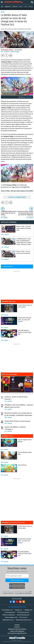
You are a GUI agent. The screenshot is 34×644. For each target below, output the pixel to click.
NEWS (3, 12)
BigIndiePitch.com (8, 620)
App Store (15, 187)
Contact (17, 627)
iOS (2, 7)
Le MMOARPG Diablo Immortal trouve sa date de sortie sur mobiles (9, 213)
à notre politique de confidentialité (23, 593)
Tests (25, 7)
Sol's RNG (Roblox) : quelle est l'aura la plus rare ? (25, 332)
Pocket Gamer (28, 97)
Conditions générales (17, 631)
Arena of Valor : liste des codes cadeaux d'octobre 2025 (24, 228)
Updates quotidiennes (18, 584)
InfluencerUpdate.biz (9, 615)
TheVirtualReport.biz (11, 617)
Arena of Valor (15, 52)
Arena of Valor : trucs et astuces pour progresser (23, 252)
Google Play (26, 187)
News (21, 7)
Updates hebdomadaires (19, 587)
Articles (31, 7)
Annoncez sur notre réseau (17, 629)
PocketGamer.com (7, 610)
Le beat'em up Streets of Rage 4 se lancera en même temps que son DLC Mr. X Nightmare (25, 213)
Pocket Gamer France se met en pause (25, 306)
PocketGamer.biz (10, 612)
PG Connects (23, 617)
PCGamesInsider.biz (23, 612)
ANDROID (8, 7)
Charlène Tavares (8, 50)
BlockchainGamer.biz (23, 615)
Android (7, 52)
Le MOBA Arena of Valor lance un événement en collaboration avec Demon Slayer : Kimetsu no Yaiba (24, 242)
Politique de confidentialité (17, 633)
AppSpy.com (19, 610)
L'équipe (17, 625)
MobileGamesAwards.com (24, 620)
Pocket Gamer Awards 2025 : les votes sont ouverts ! (24, 320)
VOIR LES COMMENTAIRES (17, 197)
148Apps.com (28, 610)
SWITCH (15, 7)
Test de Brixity (22, 465)
